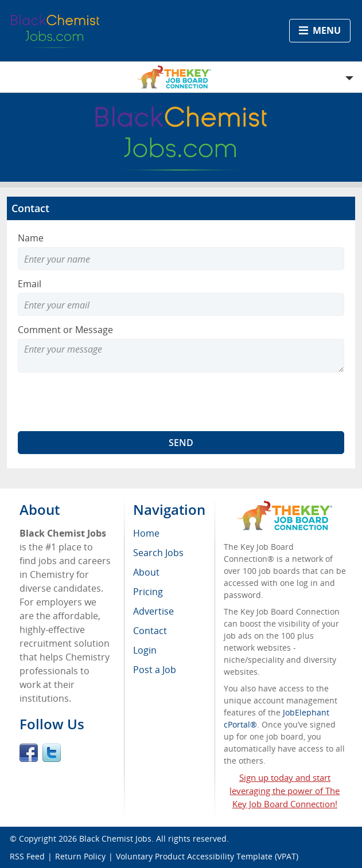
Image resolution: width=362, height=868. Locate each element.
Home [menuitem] (146, 533)
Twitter (52, 753)
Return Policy (80, 856)
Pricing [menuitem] (148, 592)
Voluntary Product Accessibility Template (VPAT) (207, 856)
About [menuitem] (146, 572)
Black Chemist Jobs (115, 838)
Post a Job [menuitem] (155, 670)
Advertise (153, 611)
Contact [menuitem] (150, 631)
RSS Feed (27, 856)
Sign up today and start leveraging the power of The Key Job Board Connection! (285, 791)
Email (30, 284)
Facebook (29, 753)
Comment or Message (65, 330)
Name (31, 238)
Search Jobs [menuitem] (158, 553)
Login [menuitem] (145, 650)
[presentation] (105, 402)
